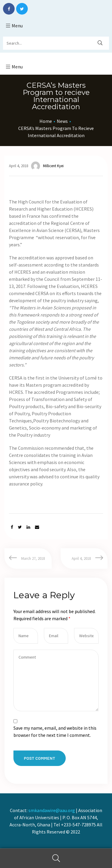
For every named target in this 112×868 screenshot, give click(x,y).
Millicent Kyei (47, 166)
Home (46, 121)
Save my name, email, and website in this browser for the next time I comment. (55, 731)
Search (56, 858)
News (62, 121)
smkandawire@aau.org (52, 810)
